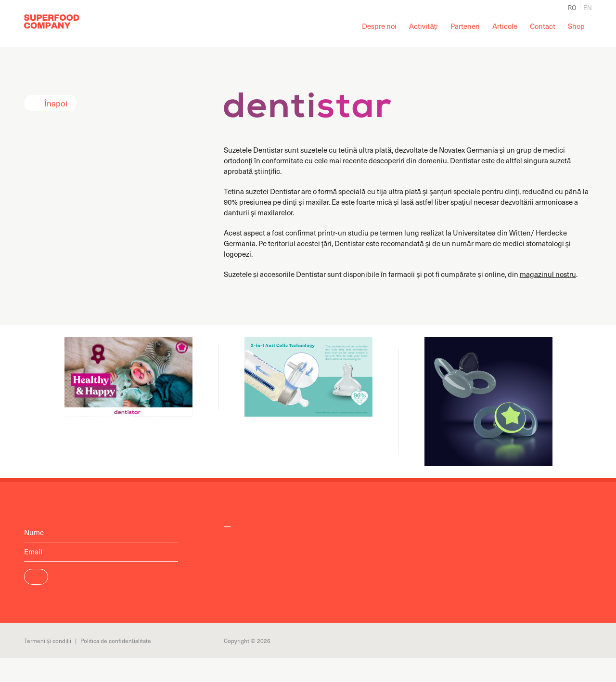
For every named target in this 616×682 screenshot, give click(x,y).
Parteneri (465, 26)
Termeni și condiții (48, 641)
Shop (576, 26)
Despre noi (379, 26)
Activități (423, 26)
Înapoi (56, 103)
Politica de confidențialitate (115, 641)
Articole (505, 26)
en (588, 7)
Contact (543, 26)
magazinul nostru (548, 274)
